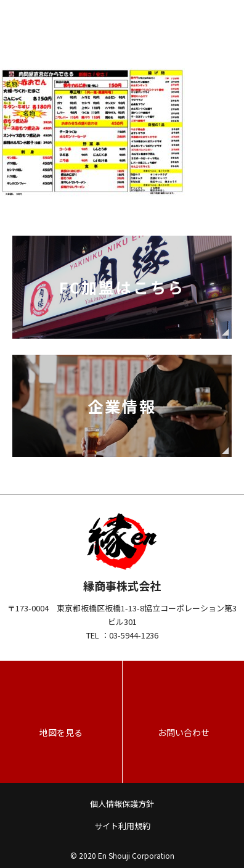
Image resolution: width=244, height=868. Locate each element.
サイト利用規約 (122, 826)
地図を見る (61, 732)
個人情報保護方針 (122, 804)
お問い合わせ (184, 732)
